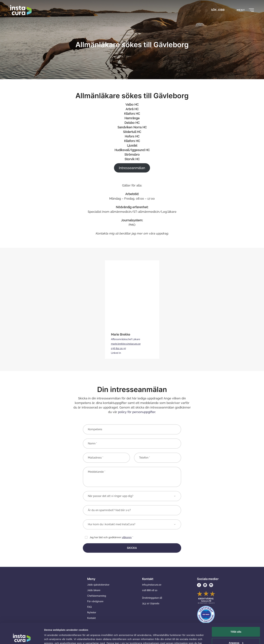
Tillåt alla (236, 613)
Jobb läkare (94, 590)
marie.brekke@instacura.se (126, 344)
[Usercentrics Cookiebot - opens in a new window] (22, 637)
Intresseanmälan (132, 168)
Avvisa (236, 635)
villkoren (127, 537)
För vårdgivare (95, 601)
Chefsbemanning (97, 596)
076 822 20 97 (118, 348)
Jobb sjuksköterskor (98, 585)
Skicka (132, 548)
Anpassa (236, 624)
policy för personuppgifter (137, 412)
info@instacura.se (152, 585)
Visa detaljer (52, 637)
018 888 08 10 (150, 590)
